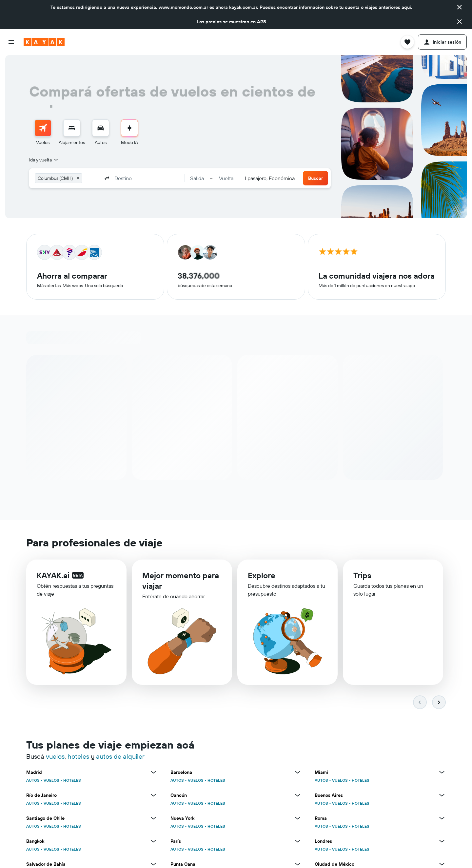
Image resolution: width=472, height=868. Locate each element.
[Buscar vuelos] (43, 128)
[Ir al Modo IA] (129, 128)
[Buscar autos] (101, 128)
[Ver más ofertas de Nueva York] (298, 818)
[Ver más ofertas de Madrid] (153, 773)
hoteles (78, 757)
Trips (362, 578)
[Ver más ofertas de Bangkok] (153, 841)
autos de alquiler (120, 757)
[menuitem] (43, 133)
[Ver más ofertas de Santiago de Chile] (153, 818)
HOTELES (72, 781)
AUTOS (33, 781)
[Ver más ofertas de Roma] (442, 818)
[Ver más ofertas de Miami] (442, 773)
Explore (262, 578)
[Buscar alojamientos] (72, 128)
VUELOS (51, 781)
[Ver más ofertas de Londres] (442, 841)
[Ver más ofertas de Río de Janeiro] (153, 795)
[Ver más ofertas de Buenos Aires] (442, 795)
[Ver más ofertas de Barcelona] (298, 773)
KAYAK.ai (53, 576)
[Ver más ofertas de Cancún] (298, 795)
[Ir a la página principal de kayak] (44, 42)
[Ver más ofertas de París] (298, 841)
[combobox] (44, 160)
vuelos (55, 757)
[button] (460, 7)
